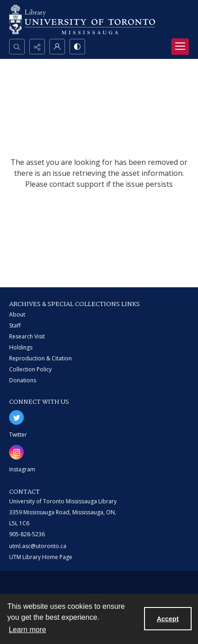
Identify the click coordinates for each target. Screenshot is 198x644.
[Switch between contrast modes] (77, 47)
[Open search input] (17, 47)
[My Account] (57, 47)
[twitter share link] (16, 417)
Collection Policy (30, 369)
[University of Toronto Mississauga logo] (82, 19)
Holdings (21, 347)
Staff (15, 325)
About (17, 314)
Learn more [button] (27, 630)
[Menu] (180, 47)
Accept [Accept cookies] (168, 619)
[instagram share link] (16, 452)
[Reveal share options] (37, 47)
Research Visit (27, 336)
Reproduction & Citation (40, 358)
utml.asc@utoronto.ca (38, 546)
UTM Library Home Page (41, 557)
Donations (23, 380)
